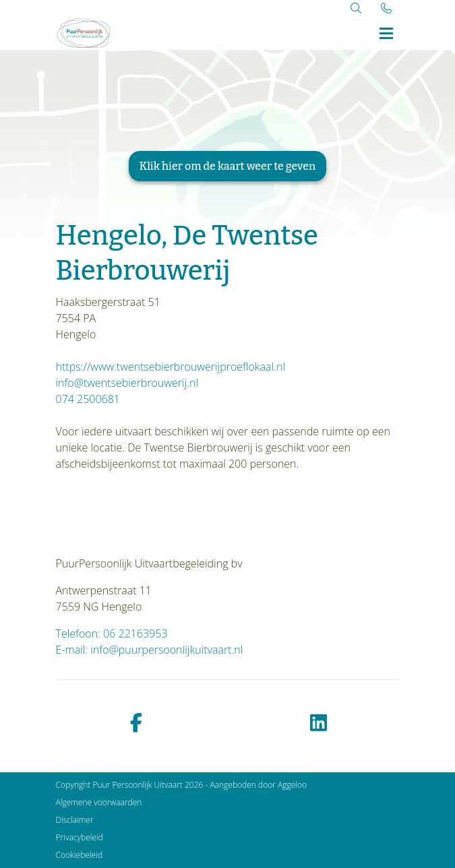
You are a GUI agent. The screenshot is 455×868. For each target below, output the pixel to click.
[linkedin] (319, 723)
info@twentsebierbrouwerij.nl (127, 383)
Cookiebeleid (80, 855)
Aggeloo (292, 785)
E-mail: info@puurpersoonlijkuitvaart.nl (150, 650)
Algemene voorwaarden (99, 802)
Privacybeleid (80, 837)
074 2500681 (88, 399)
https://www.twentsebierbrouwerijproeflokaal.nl (171, 367)
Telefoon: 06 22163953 (112, 633)
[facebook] (137, 723)
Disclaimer (75, 820)
